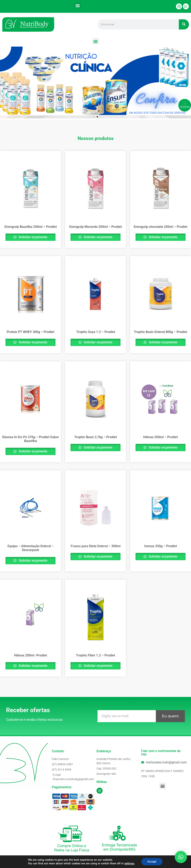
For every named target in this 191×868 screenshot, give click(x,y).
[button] (78, 5)
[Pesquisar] (184, 24)
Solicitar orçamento (33, 237)
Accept (152, 862)
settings (129, 864)
